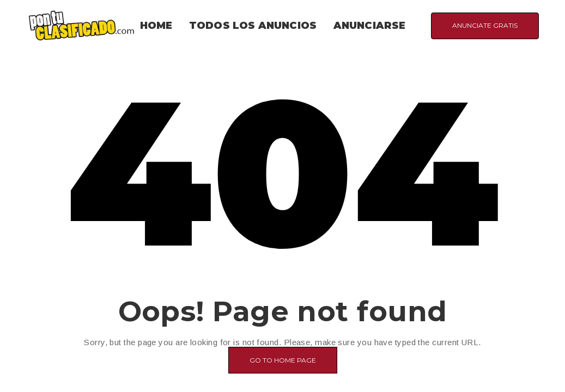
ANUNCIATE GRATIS (485, 25)
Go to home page (283, 360)
